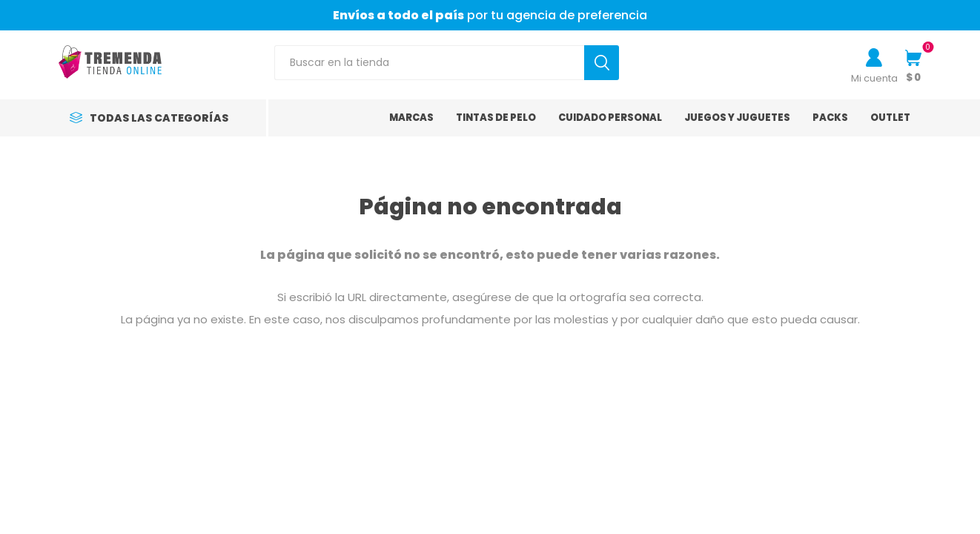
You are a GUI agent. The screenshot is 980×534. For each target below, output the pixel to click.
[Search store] (429, 63)
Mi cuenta (874, 78)
